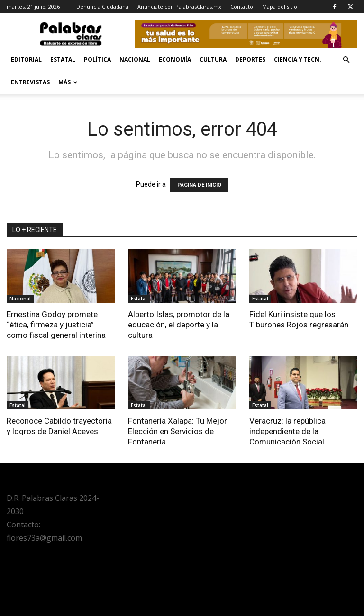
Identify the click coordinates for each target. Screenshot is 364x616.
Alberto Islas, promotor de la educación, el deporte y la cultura (179, 325)
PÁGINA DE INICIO (199, 185)
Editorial (26, 59)
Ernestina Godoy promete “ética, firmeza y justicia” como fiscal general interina (56, 325)
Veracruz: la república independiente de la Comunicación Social (288, 431)
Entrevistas (30, 82)
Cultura (213, 59)
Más (68, 82)
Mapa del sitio (280, 6)
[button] (346, 60)
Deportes (250, 59)
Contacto (242, 6)
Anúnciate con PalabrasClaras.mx (179, 6)
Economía (175, 59)
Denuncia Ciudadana (102, 6)
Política (97, 59)
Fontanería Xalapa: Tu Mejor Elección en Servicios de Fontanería (177, 431)
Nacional (135, 59)
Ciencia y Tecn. (298, 59)
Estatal (63, 59)
